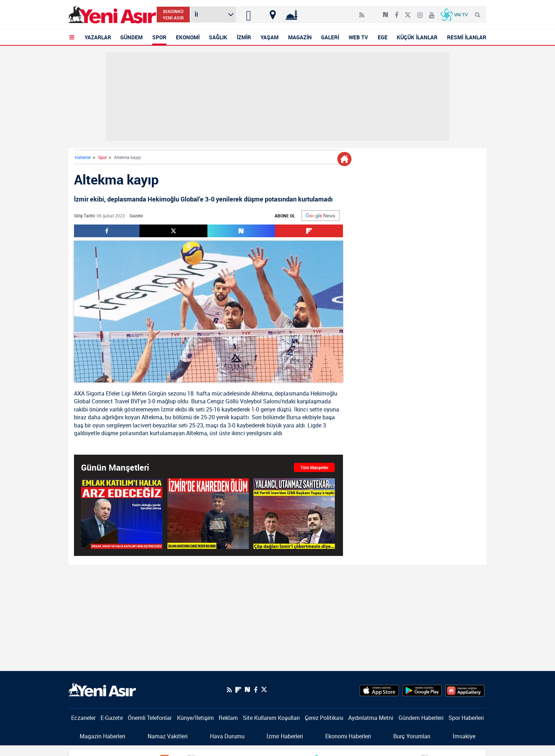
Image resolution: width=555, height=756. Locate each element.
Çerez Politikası (324, 718)
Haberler (83, 157)
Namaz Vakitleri (168, 736)
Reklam (228, 718)
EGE (383, 37)
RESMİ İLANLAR (467, 37)
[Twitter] (408, 12)
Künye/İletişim (195, 718)
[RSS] (362, 12)
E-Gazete (112, 718)
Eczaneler (83, 718)
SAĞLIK (218, 37)
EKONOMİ (188, 37)
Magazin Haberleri (102, 736)
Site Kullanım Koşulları (271, 718)
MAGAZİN (300, 37)
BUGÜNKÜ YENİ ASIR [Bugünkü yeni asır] (173, 15)
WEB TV (358, 37)
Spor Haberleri (466, 718)
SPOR (159, 37)
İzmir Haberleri (285, 736)
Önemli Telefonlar (150, 718)
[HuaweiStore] (465, 690)
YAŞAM (270, 37)
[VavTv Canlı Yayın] (454, 15)
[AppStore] (379, 690)
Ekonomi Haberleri (348, 736)
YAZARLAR (98, 37)
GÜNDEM (131, 37)
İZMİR (244, 37)
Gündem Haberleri (421, 718)
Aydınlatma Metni (371, 718)
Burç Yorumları (412, 736)
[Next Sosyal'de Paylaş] (385, 12)
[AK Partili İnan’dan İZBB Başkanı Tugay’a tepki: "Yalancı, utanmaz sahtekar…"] (294, 514)
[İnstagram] (420, 12)
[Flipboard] (373, 12)
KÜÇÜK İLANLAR (417, 37)
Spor (102, 157)
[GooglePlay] (422, 690)
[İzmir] (250, 15)
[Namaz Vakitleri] (302, 15)
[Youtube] (432, 12)
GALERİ (330, 37)
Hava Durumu (227, 736)
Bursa (198, 401)
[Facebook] (396, 12)
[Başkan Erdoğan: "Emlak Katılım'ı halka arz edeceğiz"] (122, 514)
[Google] (321, 216)
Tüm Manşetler (314, 467)
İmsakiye (464, 736)
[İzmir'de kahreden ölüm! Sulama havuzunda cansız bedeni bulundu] (208, 514)
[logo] (102, 689)
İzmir (167, 409)
